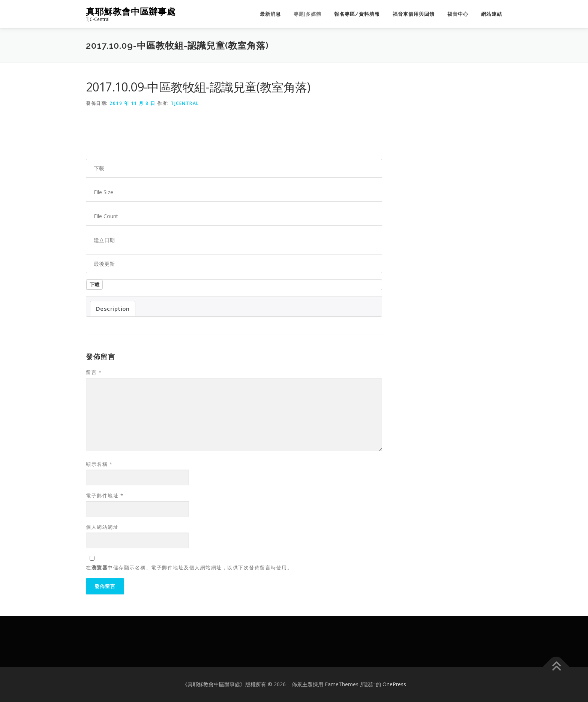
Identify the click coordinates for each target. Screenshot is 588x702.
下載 (94, 284)
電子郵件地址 (105, 495)
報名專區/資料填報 (357, 14)
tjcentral (185, 103)
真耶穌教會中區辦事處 (131, 11)
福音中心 (458, 14)
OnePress (394, 684)
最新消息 (270, 14)
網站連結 (492, 14)
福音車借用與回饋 (414, 14)
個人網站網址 (102, 527)
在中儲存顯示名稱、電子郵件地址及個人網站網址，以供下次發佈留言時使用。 (189, 567)
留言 (94, 372)
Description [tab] (113, 308)
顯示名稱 (99, 464)
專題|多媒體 (307, 14)
